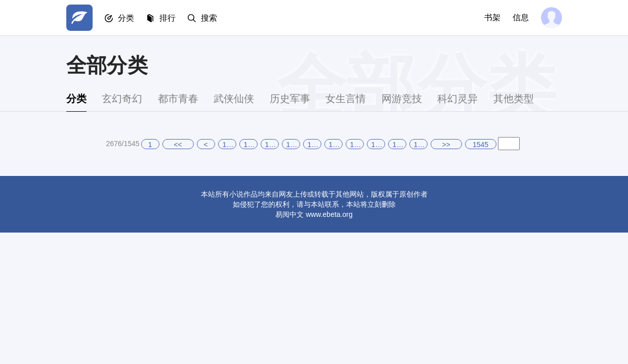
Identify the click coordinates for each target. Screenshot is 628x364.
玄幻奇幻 (122, 99)
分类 (126, 18)
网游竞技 (402, 99)
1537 (251, 145)
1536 (229, 145)
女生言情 (346, 99)
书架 (492, 17)
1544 (400, 145)
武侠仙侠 (234, 99)
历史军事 (290, 99)
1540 (315, 145)
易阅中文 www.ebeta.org (314, 214)
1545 (421, 145)
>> (446, 145)
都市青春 (178, 99)
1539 (293, 145)
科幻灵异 (457, 99)
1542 (357, 145)
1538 (272, 145)
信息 (521, 17)
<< (178, 145)
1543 (378, 145)
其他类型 (514, 99)
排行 (168, 18)
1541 (336, 145)
